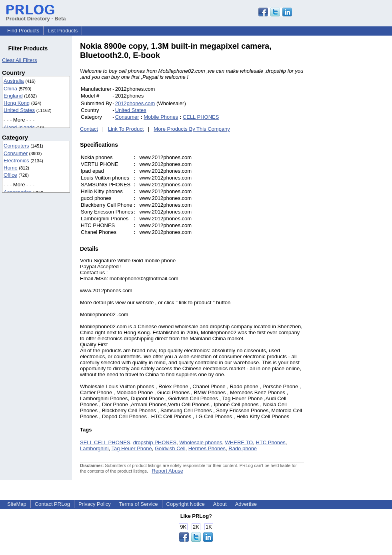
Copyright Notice (186, 504)
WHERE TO (239, 442)
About (220, 504)
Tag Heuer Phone (132, 448)
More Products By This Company (192, 129)
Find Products (23, 31)
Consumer (16, 153)
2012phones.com (135, 103)
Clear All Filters (19, 60)
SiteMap (17, 504)
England (13, 96)
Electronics (16, 161)
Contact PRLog (52, 504)
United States (19, 110)
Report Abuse (167, 471)
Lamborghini (94, 448)
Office (10, 175)
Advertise (246, 504)
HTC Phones (270, 442)
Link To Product (126, 129)
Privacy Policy (95, 504)
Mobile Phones (161, 117)
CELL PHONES (201, 117)
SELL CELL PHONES (105, 442)
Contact (89, 129)
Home (11, 168)
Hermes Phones (207, 448)
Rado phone (243, 448)
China (10, 89)
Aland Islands (19, 127)
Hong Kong (17, 103)
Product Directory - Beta (36, 16)
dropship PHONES (155, 442)
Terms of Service (139, 504)
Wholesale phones (201, 442)
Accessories (18, 192)
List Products (63, 31)
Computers (16, 146)
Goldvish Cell (170, 448)
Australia (14, 81)
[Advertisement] (358, 162)
